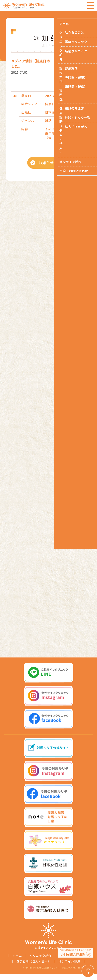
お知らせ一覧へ (53, 164)
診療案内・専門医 (72, 961)
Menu (90, 6)
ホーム (17, 961)
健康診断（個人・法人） (34, 967)
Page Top (86, 969)
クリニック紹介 (41, 961)
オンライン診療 (70, 967)
